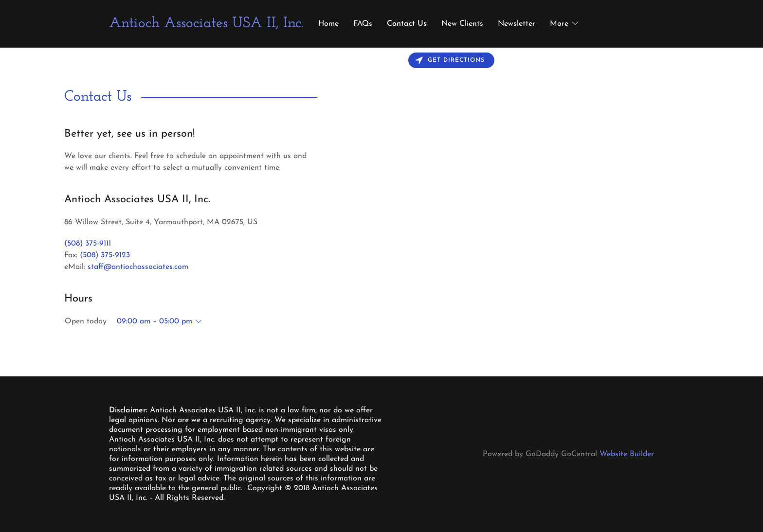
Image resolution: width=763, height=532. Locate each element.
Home (328, 24)
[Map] (572, 212)
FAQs (363, 24)
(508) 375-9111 (88, 244)
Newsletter (517, 24)
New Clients (462, 24)
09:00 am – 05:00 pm (154, 321)
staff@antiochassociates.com (138, 267)
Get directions (450, 61)
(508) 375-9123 (105, 255)
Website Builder (627, 454)
